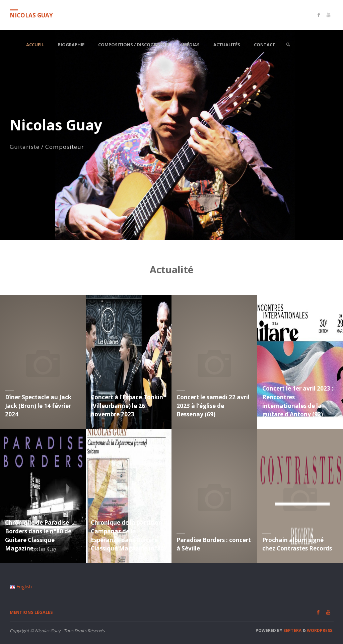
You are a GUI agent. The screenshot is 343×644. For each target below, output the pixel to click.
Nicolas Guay (31, 15)
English (21, 587)
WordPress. (320, 630)
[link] (288, 45)
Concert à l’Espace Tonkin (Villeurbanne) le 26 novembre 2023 (127, 406)
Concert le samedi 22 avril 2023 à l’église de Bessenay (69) (213, 406)
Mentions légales (31, 612)
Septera (292, 630)
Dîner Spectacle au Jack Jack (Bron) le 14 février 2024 (38, 406)
